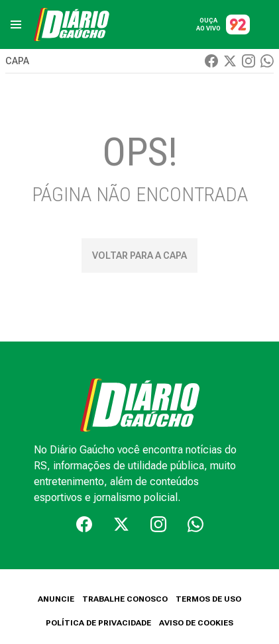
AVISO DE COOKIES (196, 623)
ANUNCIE (56, 599)
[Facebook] (211, 61)
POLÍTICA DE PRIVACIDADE (98, 623)
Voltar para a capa (139, 255)
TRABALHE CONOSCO (125, 599)
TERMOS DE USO (208, 599)
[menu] (16, 24)
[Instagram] (249, 61)
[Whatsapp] (267, 61)
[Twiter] (230, 61)
